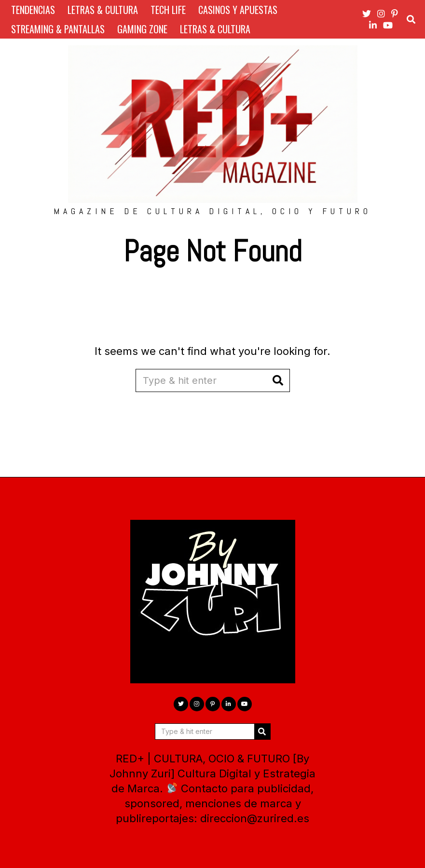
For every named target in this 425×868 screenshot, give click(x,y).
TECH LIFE (168, 10)
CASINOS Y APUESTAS (238, 10)
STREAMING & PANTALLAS (58, 29)
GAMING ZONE (142, 29)
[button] (278, 380)
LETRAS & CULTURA (103, 10)
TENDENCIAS (33, 10)
